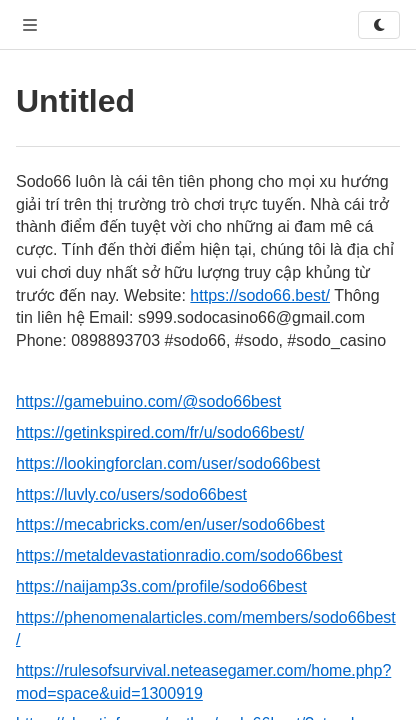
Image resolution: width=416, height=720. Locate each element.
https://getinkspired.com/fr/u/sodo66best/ (160, 432)
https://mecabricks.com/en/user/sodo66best (170, 524)
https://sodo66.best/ (260, 295)
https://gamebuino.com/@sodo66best (148, 401)
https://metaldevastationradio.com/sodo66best (179, 555)
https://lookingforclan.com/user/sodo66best (168, 463)
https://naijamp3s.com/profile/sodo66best (161, 586)
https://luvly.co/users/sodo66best (131, 494)
